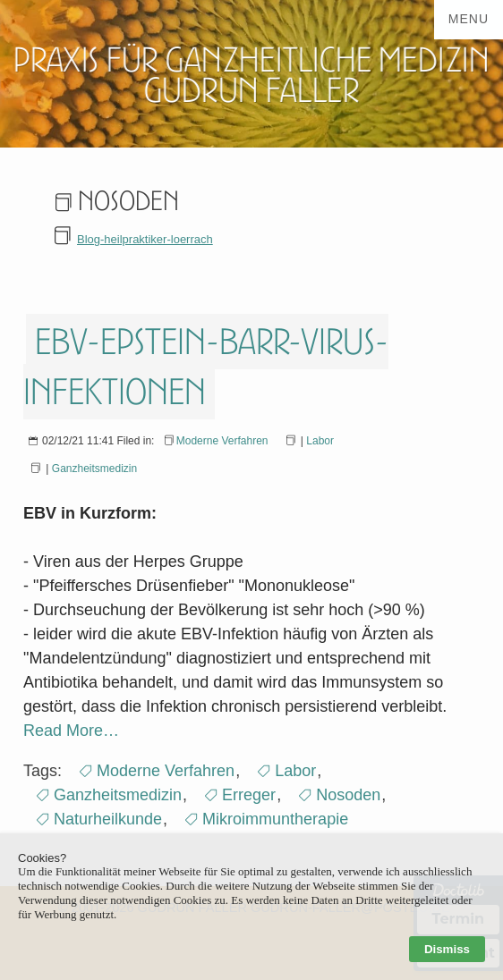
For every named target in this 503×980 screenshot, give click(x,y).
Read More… (71, 731)
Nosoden (348, 795)
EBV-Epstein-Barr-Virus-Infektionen (206, 367)
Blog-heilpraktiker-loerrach (145, 239)
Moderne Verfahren (222, 441)
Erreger (249, 795)
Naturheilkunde (108, 819)
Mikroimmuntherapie (275, 819)
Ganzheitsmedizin (94, 469)
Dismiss (447, 949)
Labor (320, 441)
